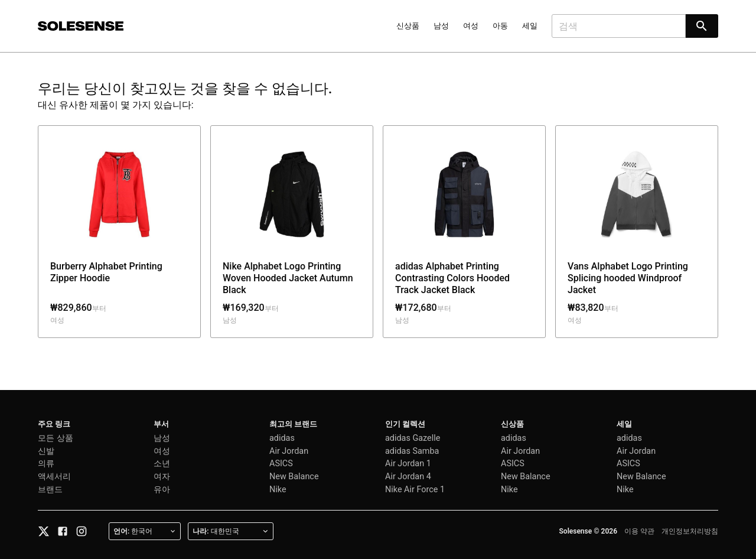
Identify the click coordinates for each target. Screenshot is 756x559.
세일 (530, 26)
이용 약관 (639, 531)
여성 (471, 26)
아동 (500, 26)
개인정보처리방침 (690, 531)
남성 (441, 26)
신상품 (408, 26)
